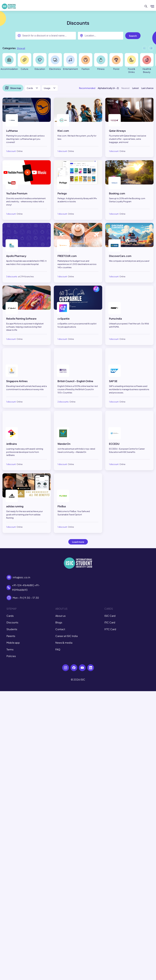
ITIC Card (110, 622)
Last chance (147, 88)
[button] (151, 49)
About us (60, 616)
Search (133, 36)
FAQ (58, 649)
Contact (60, 629)
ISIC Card (110, 616)
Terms (10, 649)
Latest (136, 88)
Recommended (87, 88)
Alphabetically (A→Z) (108, 88)
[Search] (146, 6)
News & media (64, 643)
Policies (11, 656)
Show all (21, 48)
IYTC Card (110, 629)
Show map (13, 88)
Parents (11, 636)
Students (12, 629)
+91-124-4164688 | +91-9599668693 (26, 587)
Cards (10, 616)
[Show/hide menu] (152, 6)
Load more (78, 542)
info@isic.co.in (21, 577)
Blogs (59, 622)
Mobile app (13, 643)
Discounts (12, 622)
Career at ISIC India (66, 636)
